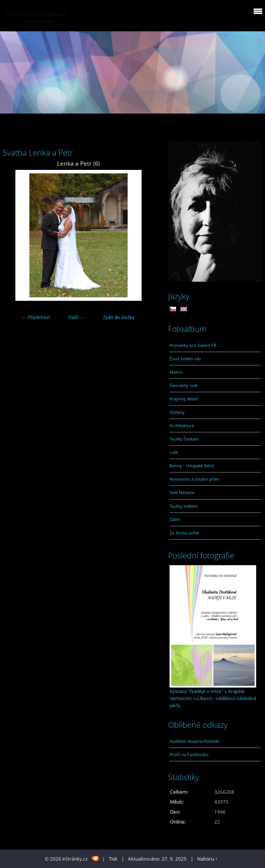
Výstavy (177, 412)
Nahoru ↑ (207, 859)
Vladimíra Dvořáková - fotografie (39, 18)
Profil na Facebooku (189, 754)
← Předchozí (36, 317)
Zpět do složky (119, 317)
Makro (176, 372)
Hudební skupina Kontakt (194, 741)
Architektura (182, 425)
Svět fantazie (182, 492)
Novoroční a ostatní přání (194, 479)
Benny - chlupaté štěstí (192, 466)
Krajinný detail (184, 399)
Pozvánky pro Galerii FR (193, 345)
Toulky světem (184, 506)
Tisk (113, 859)
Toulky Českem (184, 439)
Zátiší (175, 519)
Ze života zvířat (184, 533)
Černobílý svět (184, 385)
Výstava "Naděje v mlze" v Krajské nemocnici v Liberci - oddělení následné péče (213, 698)
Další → (76, 317)
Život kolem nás (185, 359)
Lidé (174, 452)
